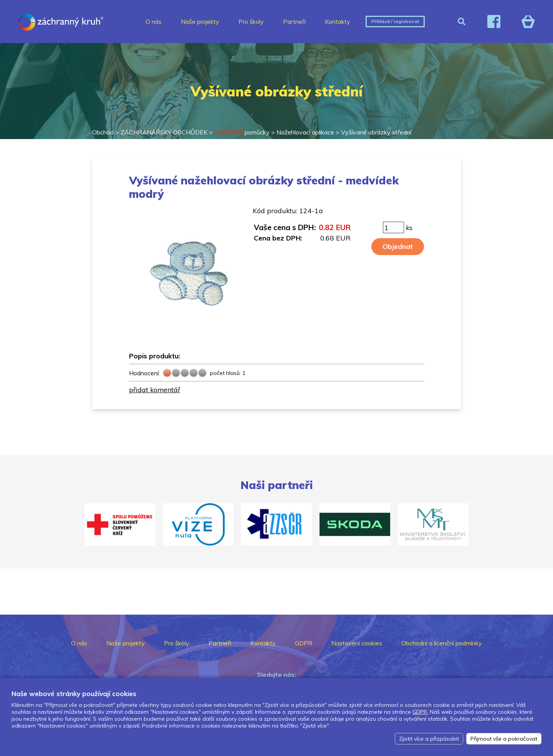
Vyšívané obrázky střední (376, 132)
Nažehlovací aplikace (305, 132)
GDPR (304, 643)
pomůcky (242, 132)
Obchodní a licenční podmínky (442, 643)
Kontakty (338, 22)
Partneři (294, 22)
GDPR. (420, 712)
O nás (154, 22)
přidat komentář (155, 390)
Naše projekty (200, 22)
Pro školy (251, 22)
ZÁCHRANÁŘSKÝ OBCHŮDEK (164, 132)
